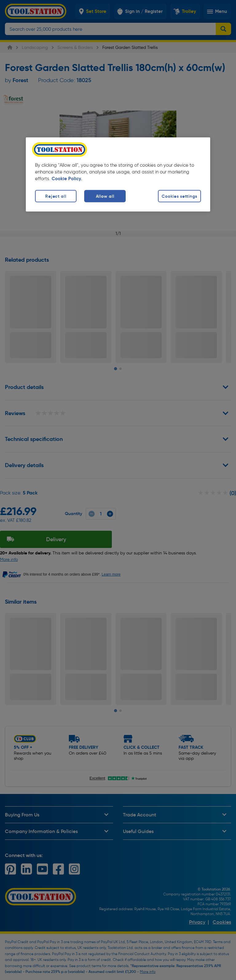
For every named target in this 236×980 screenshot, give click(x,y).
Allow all (105, 196)
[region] (118, 175)
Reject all (56, 196)
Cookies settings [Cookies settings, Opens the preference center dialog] (179, 196)
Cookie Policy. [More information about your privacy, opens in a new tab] (67, 179)
